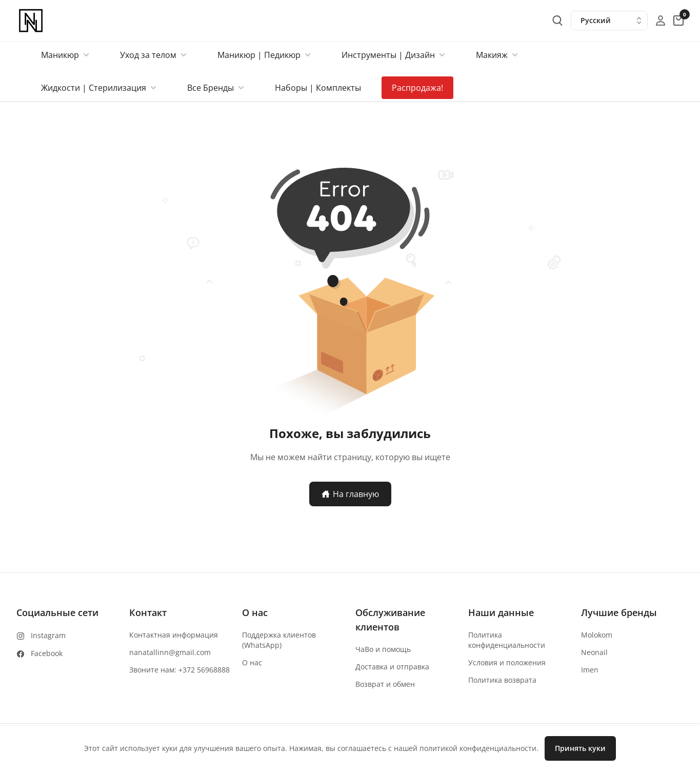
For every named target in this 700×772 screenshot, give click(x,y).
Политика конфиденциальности (507, 640)
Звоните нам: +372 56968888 (179, 670)
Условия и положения (507, 662)
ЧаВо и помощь (383, 649)
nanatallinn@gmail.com (170, 652)
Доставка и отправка (392, 667)
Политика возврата (502, 680)
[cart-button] (678, 21)
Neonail (594, 652)
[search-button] (557, 21)
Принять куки (580, 748)
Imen (590, 670)
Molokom (597, 635)
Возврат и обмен (385, 684)
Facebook (47, 653)
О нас (252, 662)
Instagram (48, 635)
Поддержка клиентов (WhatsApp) (279, 640)
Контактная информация (174, 635)
